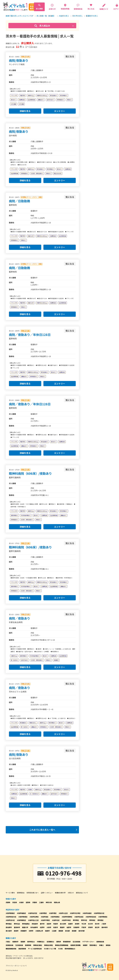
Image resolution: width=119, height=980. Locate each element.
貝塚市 (77, 924)
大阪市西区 (43, 913)
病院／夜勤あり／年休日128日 (30, 335)
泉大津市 (63, 924)
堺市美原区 (26, 924)
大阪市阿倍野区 (67, 917)
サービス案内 (10, 893)
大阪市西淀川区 (99, 913)
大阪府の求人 (64, 16)
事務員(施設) (38, 945)
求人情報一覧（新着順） (46, 16)
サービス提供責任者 (35, 949)
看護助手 (15, 942)
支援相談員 (9, 945)
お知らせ (71, 893)
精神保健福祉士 (70, 949)
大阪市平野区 (45, 920)
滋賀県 (28, 902)
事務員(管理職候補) (62, 945)
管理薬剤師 (67, 942)
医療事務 (28, 945)
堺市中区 (84, 920)
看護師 (23, 942)
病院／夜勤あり (19, 618)
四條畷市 (24, 931)
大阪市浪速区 (87, 913)
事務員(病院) (49, 945)
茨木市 (97, 924)
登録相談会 (21, 893)
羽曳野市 (76, 927)
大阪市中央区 (66, 920)
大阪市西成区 (103, 917)
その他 (60, 949)
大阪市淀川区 (10, 920)
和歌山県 (57, 902)
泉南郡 (74, 931)
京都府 (35, 902)
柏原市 (69, 927)
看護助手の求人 (92, 16)
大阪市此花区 (33, 913)
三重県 (41, 902)
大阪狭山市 (39, 931)
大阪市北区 (56, 920)
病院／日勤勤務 (19, 201)
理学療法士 (31, 942)
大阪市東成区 (23, 917)
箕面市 (62, 927)
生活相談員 (19, 945)
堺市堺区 (76, 920)
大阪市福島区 (21, 913)
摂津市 (90, 927)
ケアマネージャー (88, 942)
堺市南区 (9, 924)
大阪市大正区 (63, 913)
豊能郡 (61, 931)
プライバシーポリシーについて (16, 966)
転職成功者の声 (60, 893)
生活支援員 (76, 942)
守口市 (84, 924)
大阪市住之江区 (33, 920)
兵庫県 (8, 902)
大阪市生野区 (34, 917)
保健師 (85, 945)
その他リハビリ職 (50, 949)
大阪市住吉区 (79, 917)
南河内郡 (82, 931)
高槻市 (70, 924)
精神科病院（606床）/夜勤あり (30, 473)
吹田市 (56, 924)
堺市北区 (17, 924)
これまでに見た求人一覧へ (42, 830)
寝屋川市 (25, 927)
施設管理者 (22, 949)
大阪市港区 (53, 913)
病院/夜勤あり (19, 60)
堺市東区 (92, 920)
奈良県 (15, 902)
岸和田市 (35, 924)
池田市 (49, 924)
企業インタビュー (47, 893)
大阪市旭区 (45, 917)
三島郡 (54, 931)
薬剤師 (59, 942)
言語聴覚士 (50, 942)
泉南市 (16, 931)
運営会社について (82, 893)
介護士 (8, 942)
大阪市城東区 (55, 917)
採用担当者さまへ (33, 893)
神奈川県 (49, 902)
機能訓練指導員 (11, 949)
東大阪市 (9, 931)
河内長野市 (34, 927)
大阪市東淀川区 (11, 917)
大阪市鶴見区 (21, 920)
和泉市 (56, 927)
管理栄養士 (93, 945)
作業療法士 (41, 942)
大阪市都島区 (10, 913)
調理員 (108, 945)
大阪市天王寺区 (75, 913)
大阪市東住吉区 (91, 917)
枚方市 (90, 924)
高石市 (97, 927)
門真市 (84, 927)
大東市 (49, 927)
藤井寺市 (105, 927)
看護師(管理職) (76, 945)
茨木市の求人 (77, 16)
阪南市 (47, 931)
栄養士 (101, 945)
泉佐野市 (9, 927)
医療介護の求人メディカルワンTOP (19, 16)
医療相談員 (100, 942)
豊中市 (42, 924)
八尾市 (104, 924)
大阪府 (21, 902)
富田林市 (17, 927)
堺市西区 (100, 920)
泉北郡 (67, 931)
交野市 (31, 931)
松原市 (42, 927)
